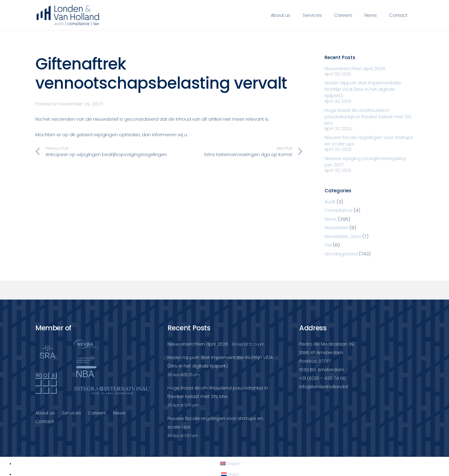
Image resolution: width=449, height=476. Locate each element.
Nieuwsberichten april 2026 (355, 68)
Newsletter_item (343, 236)
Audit (330, 202)
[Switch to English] (230, 464)
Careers (97, 413)
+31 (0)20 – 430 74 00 (322, 378)
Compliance (339, 210)
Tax (328, 245)
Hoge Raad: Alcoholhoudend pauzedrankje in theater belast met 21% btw (368, 117)
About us (45, 413)
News (331, 219)
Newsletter (336, 227)
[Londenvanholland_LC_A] (68, 15)
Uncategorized (341, 254)
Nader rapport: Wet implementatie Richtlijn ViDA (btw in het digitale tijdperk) (363, 89)
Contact (45, 421)
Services (72, 413)
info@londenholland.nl (324, 387)
